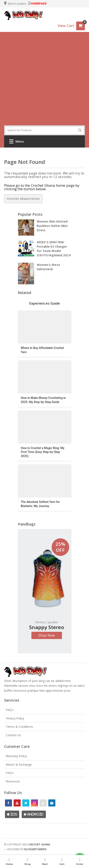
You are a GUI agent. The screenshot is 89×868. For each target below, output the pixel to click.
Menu (17, 142)
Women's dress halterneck (48, 267)
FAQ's (10, 710)
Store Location (15, 4)
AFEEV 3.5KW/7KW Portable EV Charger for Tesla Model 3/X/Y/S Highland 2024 (54, 249)
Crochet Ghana (39, 844)
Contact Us (13, 735)
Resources (13, 781)
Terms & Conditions (19, 727)
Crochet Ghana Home (23, 199)
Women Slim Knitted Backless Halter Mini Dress (52, 226)
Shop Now (47, 635)
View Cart (66, 26)
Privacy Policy (15, 718)
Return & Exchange (19, 764)
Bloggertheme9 (35, 849)
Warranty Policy (16, 756)
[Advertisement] (44, 79)
